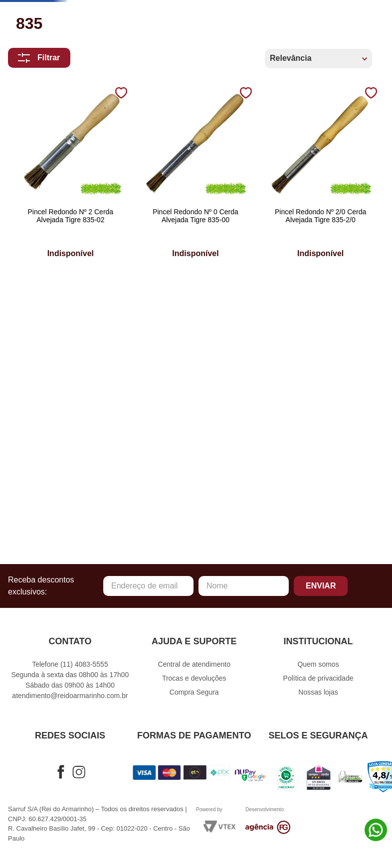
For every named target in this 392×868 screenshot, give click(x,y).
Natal (28, 180)
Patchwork (41, 199)
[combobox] (175, 24)
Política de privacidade (318, 681)
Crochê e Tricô (50, 142)
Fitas (26, 161)
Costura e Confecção (65, 122)
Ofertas (34, 237)
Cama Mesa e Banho (59, 103)
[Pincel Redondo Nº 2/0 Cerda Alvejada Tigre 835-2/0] (242, 418)
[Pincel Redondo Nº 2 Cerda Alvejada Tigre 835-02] (55, 418)
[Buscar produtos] (297, 24)
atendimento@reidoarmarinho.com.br (70, 698)
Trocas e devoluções (194, 681)
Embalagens (43, 218)
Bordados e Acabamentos (74, 84)
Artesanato (42, 65)
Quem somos (318, 667)
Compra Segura (194, 695)
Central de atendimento (194, 667)
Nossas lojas (318, 695)
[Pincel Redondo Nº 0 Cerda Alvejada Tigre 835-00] (149, 418)
